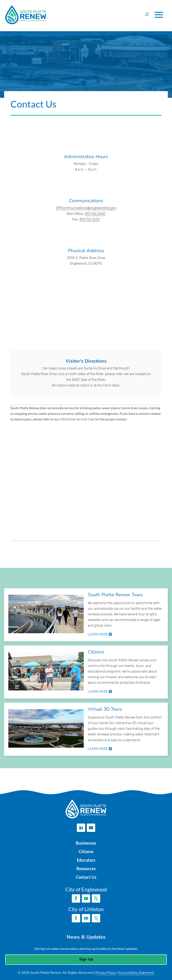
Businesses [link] (86, 843)
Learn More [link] (100, 634)
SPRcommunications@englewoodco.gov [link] (86, 208)
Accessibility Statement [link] (136, 972)
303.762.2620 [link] (90, 219)
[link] (46, 615)
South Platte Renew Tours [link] (116, 595)
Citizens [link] (96, 652)
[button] (159, 15)
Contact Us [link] (86, 876)
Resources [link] (86, 868)
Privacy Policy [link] (106, 972)
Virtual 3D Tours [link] (105, 709)
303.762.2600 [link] (95, 214)
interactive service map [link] (77, 419)
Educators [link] (86, 860)
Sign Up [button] (86, 958)
